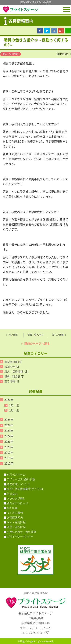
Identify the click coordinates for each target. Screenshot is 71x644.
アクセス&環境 (16, 498)
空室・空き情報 (16, 527)
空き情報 (10, 381)
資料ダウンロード (17, 503)
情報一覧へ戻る (35, 335)
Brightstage (27, 641)
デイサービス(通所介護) (21, 479)
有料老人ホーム (16, 474)
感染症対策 (11, 362)
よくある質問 (15, 513)
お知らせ (10, 367)
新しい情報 (58, 335)
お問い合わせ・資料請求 (21, 532)
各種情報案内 (15, 517)
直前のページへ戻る (37, 343)
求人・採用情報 (10, 54)
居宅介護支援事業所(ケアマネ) (25, 489)
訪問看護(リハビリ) (18, 484)
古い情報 (13, 335)
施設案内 (12, 494)
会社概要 (12, 508)
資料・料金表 (12, 376)
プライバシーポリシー (20, 536)
